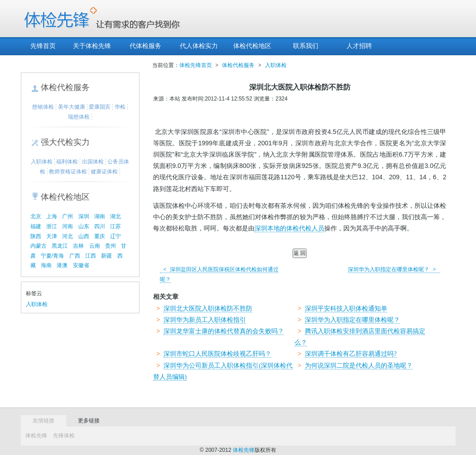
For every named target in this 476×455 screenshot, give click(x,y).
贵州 (111, 246)
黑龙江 (60, 246)
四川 (100, 226)
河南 (67, 226)
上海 (52, 216)
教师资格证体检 (68, 172)
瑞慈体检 (79, 117)
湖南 (100, 216)
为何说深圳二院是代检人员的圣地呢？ (359, 366)
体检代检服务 (65, 87)
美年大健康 (72, 107)
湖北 (115, 216)
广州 (67, 216)
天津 (52, 236)
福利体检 (67, 162)
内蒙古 (38, 246)
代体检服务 (145, 46)
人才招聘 (359, 46)
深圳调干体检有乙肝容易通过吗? (351, 354)
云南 (95, 246)
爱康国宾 (100, 107)
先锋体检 (64, 436)
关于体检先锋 (92, 46)
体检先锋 (36, 436)
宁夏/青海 (52, 256)
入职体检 (42, 162)
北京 (36, 216)
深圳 (84, 216)
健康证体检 (104, 172)
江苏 (115, 226)
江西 (91, 256)
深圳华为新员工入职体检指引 (205, 320)
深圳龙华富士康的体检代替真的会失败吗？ (224, 331)
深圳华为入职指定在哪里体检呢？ (394, 269)
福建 (36, 226)
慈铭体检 (43, 107)
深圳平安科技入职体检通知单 (346, 309)
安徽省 (81, 265)
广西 (75, 256)
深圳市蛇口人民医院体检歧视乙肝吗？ (217, 354)
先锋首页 (43, 46)
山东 (84, 226)
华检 (120, 107)
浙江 (52, 226)
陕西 (36, 236)
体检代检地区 (252, 46)
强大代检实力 (65, 142)
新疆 (106, 256)
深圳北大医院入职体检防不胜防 (208, 309)
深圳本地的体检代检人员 (289, 228)
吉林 (78, 246)
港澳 (62, 265)
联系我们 (306, 46)
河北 (67, 236)
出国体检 (93, 162)
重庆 (100, 236)
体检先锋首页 (196, 65)
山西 (84, 236)
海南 (46, 265)
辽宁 (115, 236)
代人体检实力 (199, 46)
